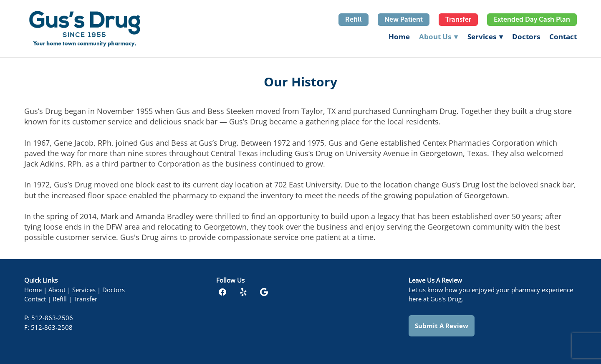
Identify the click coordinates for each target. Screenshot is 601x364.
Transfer (458, 19)
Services (485, 37)
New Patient (404, 19)
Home (399, 37)
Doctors (526, 37)
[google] (264, 292)
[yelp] (243, 292)
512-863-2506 (52, 318)
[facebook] (222, 292)
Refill (354, 19)
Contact (563, 37)
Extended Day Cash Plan (532, 19)
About (57, 290)
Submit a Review (442, 326)
